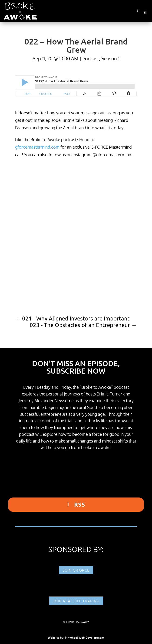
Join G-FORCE (76, 570)
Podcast (91, 58)
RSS (80, 504)
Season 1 (110, 58)
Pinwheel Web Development (85, 638)
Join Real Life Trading (76, 601)
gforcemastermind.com (37, 147)
